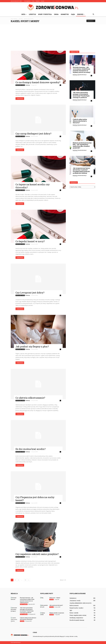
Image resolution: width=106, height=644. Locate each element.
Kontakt (43, 1)
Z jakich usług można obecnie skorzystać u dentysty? (80, 121)
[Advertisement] (53, 36)
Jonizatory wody (75, 601)
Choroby (52, 615)
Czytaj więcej (20, 99)
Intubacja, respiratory (76, 618)
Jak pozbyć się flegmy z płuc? (32, 346)
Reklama (38, 1)
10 (25, 580)
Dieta (24, 14)
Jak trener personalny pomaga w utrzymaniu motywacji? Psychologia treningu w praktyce (81, 95)
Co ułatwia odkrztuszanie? (30, 398)
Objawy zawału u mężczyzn (57, 613)
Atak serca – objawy (55, 598)
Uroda (56, 14)
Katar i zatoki (74, 613)
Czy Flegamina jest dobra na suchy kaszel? (35, 499)
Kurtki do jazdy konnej (77, 620)
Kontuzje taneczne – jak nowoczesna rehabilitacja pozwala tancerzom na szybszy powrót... (27, 600)
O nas (33, 1)
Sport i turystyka (45, 14)
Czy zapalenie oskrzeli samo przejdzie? (37, 554)
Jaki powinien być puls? (56, 605)
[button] (93, 14)
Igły (71, 610)
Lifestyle (32, 14)
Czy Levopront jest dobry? (30, 293)
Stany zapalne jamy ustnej (78, 615)
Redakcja (28, 85)
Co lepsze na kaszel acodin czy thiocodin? (33, 186)
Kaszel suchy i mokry (20, 85)
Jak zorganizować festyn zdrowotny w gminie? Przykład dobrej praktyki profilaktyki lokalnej (81, 171)
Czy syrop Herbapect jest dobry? (33, 134)
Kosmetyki (65, 14)
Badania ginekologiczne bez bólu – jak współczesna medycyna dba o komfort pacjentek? (82, 145)
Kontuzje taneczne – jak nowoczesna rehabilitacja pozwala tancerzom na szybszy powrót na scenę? (82, 70)
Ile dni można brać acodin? (31, 449)
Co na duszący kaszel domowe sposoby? (38, 82)
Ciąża (73, 14)
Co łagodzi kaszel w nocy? (30, 241)
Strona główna (27, 1)
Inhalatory (73, 598)
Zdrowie (81, 14)
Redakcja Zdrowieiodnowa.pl (80, 75)
